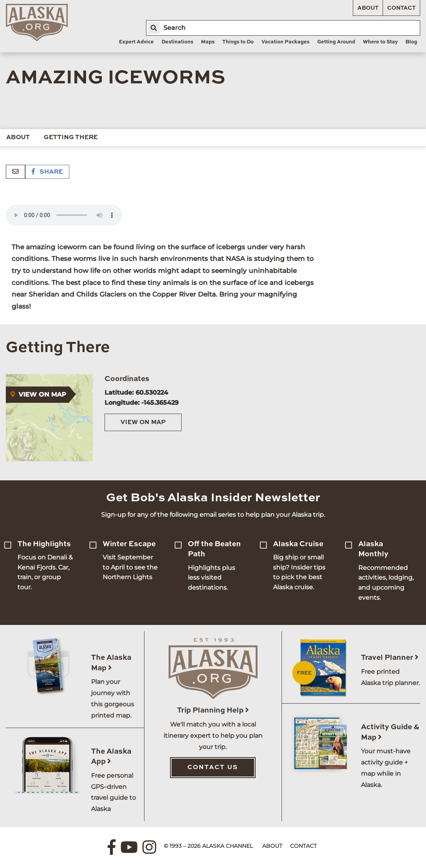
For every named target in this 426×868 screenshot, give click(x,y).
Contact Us (213, 768)
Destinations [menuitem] (177, 42)
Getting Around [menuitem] (336, 42)
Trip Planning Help (213, 710)
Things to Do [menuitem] (238, 42)
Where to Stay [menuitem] (380, 42)
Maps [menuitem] (208, 42)
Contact (401, 8)
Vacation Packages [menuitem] (285, 42)
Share (47, 172)
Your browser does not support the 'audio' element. (64, 215)
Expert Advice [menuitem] (136, 42)
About (368, 8)
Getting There (71, 138)
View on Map (143, 423)
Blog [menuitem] (411, 42)
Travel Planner (390, 658)
